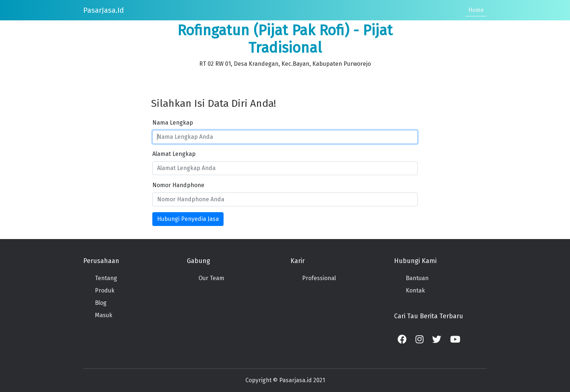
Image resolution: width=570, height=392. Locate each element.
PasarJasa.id (104, 10)
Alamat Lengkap (174, 154)
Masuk (104, 315)
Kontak (415, 290)
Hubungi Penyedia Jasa (188, 219)
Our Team (211, 278)
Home (476, 10)
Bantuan (417, 278)
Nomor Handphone (178, 185)
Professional (319, 278)
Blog (101, 303)
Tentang (106, 278)
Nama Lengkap (173, 123)
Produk (105, 290)
